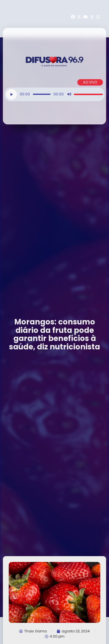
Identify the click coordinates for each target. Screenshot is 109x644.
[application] (54, 94)
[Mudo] (69, 94)
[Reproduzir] (11, 94)
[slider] (42, 94)
